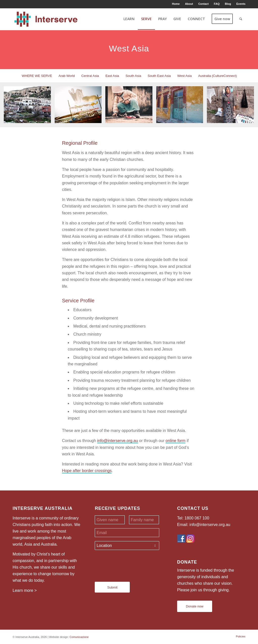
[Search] (241, 19)
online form (175, 441)
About (189, 4)
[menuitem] (176, 4)
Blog (228, 4)
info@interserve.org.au (118, 441)
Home (176, 4)
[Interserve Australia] (46, 19)
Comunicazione (79, 637)
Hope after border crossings (87, 471)
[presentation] (133, 564)
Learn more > (25, 590)
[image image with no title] (29, 107)
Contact (203, 4)
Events (241, 4)
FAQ (217, 4)
